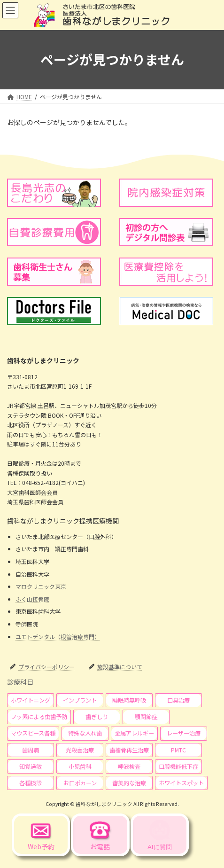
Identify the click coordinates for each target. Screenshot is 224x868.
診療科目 (20, 681)
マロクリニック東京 (41, 586)
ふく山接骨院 (32, 599)
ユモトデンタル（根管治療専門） (58, 636)
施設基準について (120, 667)
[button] (31, 700)
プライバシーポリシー (46, 667)
